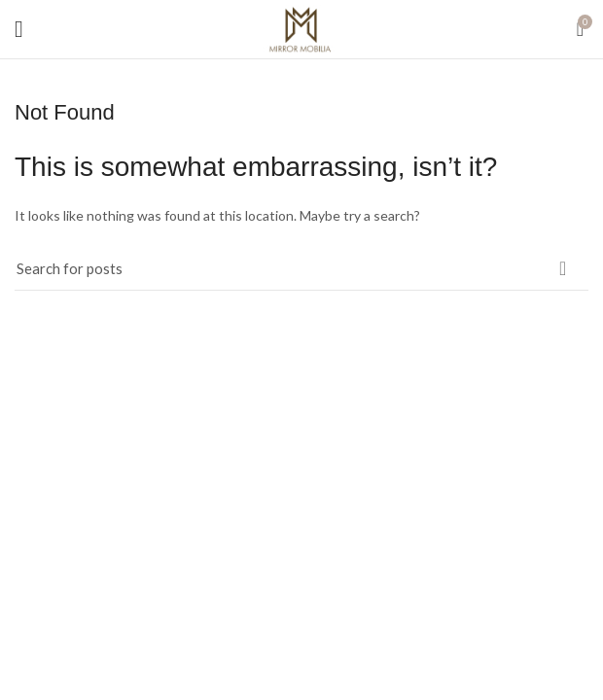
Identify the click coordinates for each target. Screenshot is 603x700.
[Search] (301, 268)
